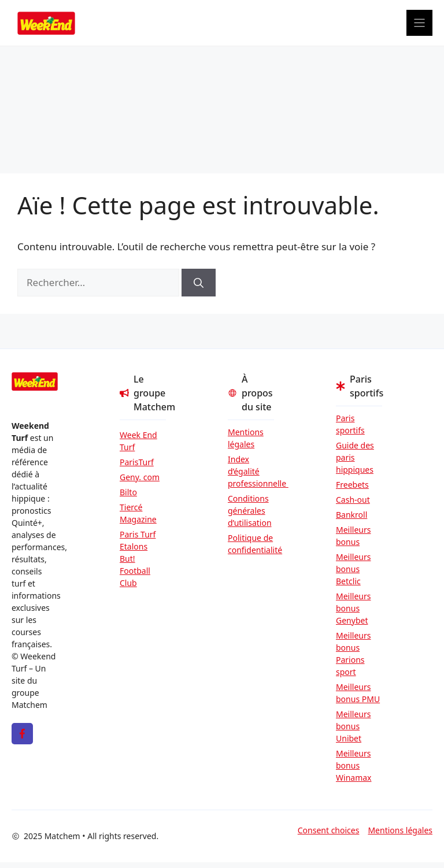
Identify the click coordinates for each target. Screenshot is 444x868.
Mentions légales (246, 438)
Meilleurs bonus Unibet (353, 726)
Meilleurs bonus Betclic (353, 569)
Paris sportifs (350, 424)
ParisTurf (137, 462)
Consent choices (329, 830)
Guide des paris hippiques (355, 457)
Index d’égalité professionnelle (251, 471)
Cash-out (353, 500)
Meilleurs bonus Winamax (354, 765)
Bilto (128, 492)
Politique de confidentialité (251, 544)
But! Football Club (135, 571)
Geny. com (140, 477)
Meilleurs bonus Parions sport (353, 654)
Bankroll (351, 515)
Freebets (352, 485)
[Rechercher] (199, 283)
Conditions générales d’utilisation (250, 511)
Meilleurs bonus (353, 536)
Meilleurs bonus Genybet (353, 608)
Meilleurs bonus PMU (358, 693)
